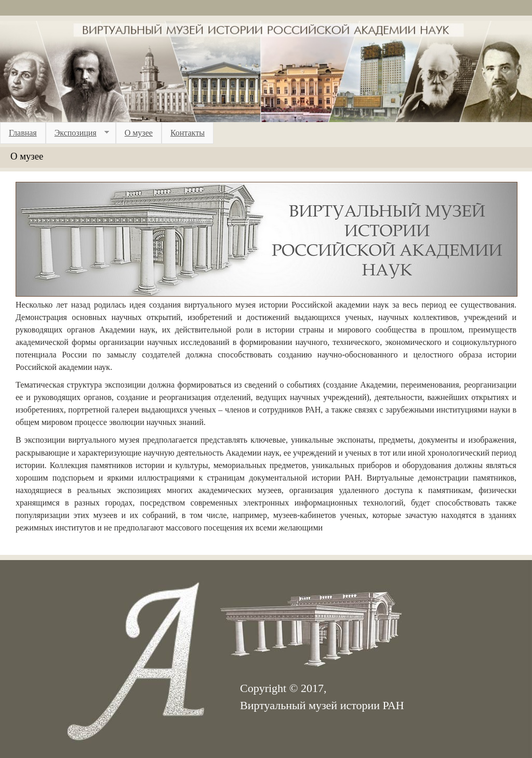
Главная (23, 133)
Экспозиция (77, 133)
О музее (139, 133)
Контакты (188, 133)
